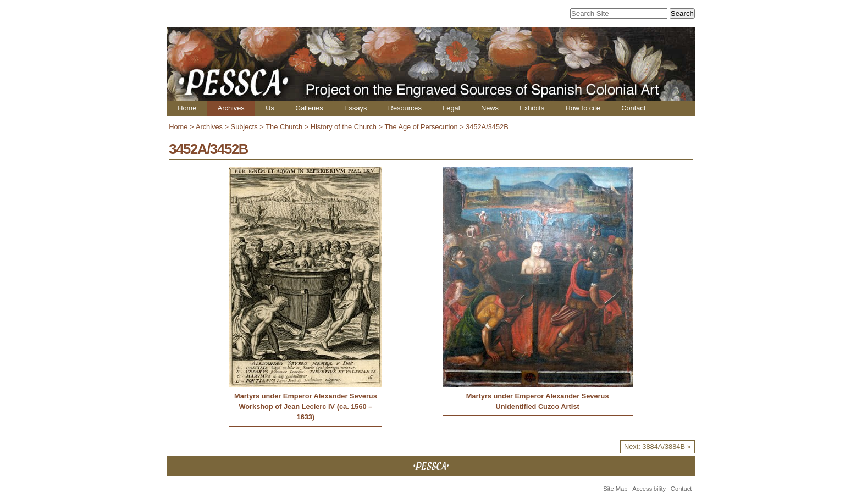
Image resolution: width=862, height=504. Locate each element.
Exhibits (532, 108)
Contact (633, 108)
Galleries (309, 108)
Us (270, 108)
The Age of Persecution (421, 127)
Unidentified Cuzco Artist (537, 406)
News (490, 108)
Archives (231, 108)
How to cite (582, 108)
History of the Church (344, 127)
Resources (405, 108)
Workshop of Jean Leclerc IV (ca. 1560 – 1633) (305, 412)
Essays (355, 108)
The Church (284, 127)
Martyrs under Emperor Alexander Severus (306, 396)
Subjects (244, 127)
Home (187, 108)
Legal (451, 108)
